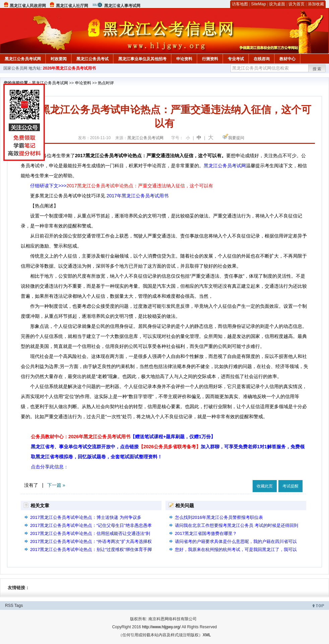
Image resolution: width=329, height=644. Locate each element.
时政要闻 (59, 59)
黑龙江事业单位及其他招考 (142, 59)
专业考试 (236, 59)
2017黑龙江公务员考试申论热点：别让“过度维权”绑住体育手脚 (91, 549)
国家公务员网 (15, 68)
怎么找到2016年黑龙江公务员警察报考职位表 (219, 517)
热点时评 (106, 83)
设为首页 (297, 4)
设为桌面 (277, 4)
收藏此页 (265, 486)
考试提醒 (290, 486)
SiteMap (259, 4)
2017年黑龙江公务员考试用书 (138, 196)
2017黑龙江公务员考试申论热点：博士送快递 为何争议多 (86, 517)
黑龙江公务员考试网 (23, 59)
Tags (19, 606)
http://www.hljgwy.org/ (161, 627)
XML (207, 635)
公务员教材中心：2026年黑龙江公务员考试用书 (123, 437)
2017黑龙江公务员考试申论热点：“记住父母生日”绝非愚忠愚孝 (91, 525)
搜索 (317, 69)
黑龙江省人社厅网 (72, 6)
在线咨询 (262, 59)
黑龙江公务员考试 (92, 59)
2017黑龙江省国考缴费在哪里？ (206, 533)
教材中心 (287, 59)
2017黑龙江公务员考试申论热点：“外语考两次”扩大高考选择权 (91, 541)
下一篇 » (56, 485)
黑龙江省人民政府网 (28, 6)
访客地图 (240, 4)
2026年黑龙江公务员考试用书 (70, 68)
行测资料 (210, 59)
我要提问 (236, 138)
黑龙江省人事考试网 (122, 6)
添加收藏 (316, 4)
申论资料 (184, 59)
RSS (9, 606)
